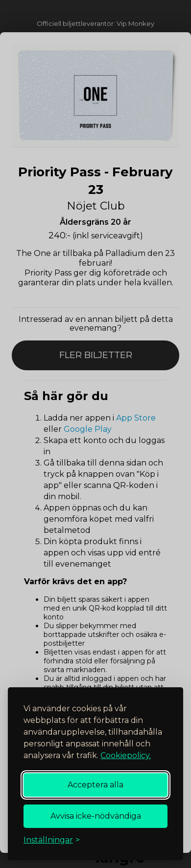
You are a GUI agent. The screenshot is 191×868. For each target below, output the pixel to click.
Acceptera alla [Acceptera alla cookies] (95, 785)
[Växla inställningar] (52, 840)
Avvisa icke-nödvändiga (96, 816)
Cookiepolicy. (126, 755)
